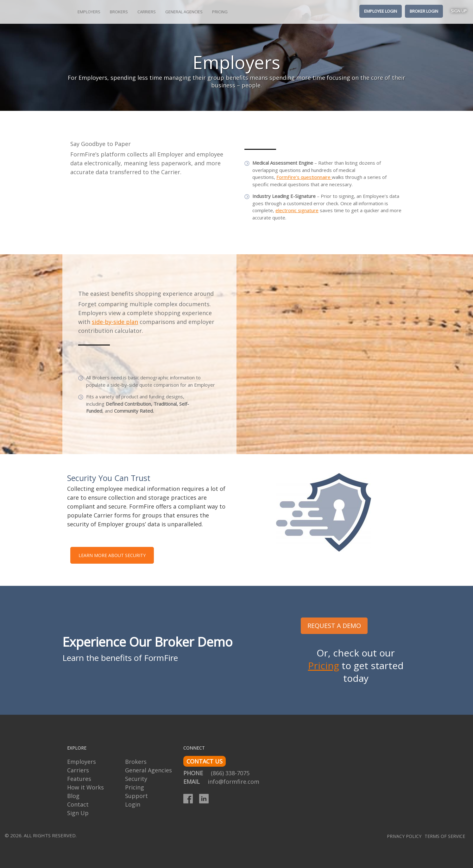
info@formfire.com (233, 782)
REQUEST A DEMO (334, 626)
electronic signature (297, 210)
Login (133, 804)
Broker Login (424, 11)
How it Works (85, 787)
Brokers (119, 12)
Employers (89, 12)
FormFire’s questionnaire (304, 177)
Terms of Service (445, 836)
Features (79, 779)
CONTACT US (205, 761)
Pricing (220, 12)
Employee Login (381, 11)
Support (136, 796)
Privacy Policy (404, 836)
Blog (73, 796)
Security (136, 779)
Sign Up (459, 11)
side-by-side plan (115, 322)
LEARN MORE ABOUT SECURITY (112, 555)
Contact (78, 804)
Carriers (147, 12)
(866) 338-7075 (230, 773)
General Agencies (184, 12)
